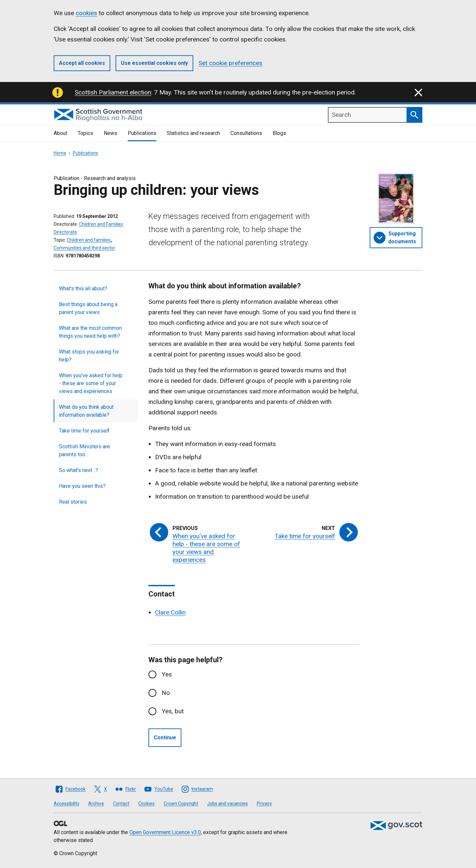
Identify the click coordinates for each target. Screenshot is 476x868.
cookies (86, 13)
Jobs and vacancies (227, 803)
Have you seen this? (82, 486)
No (166, 693)
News (110, 133)
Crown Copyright (181, 803)
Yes (167, 674)
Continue (165, 737)
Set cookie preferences (230, 63)
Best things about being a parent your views (88, 308)
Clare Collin (170, 612)
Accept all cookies (82, 63)
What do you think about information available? (86, 411)
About (60, 133)
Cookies (146, 803)
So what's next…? (79, 470)
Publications (142, 133)
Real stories (73, 502)
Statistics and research (193, 133)
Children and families (89, 240)
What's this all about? (83, 289)
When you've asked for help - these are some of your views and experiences (91, 383)
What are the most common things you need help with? (90, 332)
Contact (121, 803)
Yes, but (173, 711)
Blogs (279, 133)
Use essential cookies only (154, 63)
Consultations (246, 133)
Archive (96, 803)
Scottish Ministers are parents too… (84, 450)
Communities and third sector (84, 248)
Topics (85, 133)
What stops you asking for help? (89, 356)
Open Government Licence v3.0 (165, 832)
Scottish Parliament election (113, 92)
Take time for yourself (84, 431)
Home (60, 153)
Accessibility (66, 803)
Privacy (264, 803)
